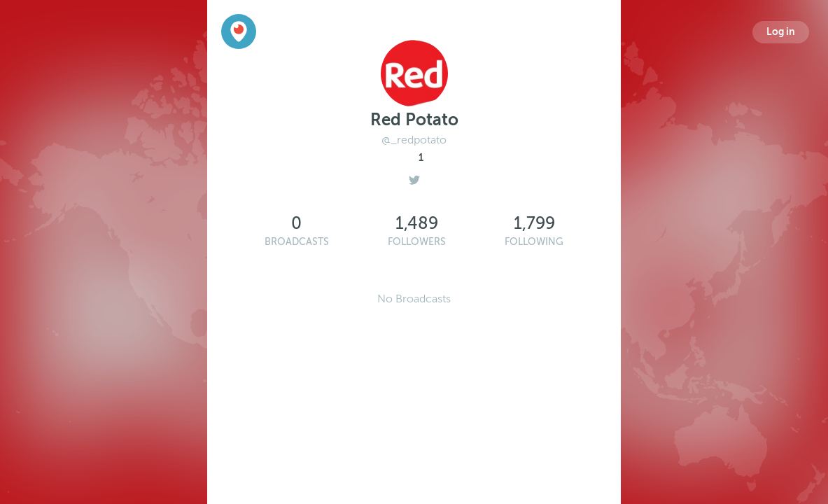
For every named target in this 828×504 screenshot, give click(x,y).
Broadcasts (297, 242)
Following (534, 242)
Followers (417, 242)
